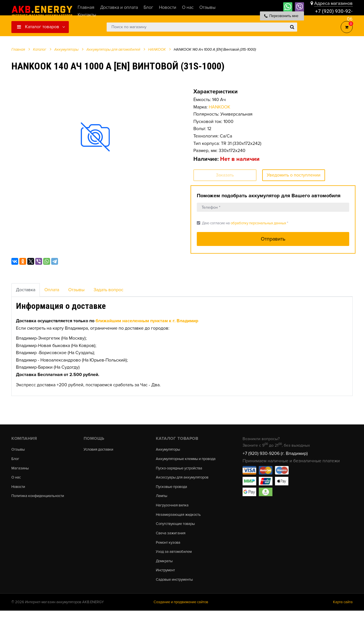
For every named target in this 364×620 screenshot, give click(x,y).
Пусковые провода (173, 492)
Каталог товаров (38, 27)
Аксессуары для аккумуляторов (185, 483)
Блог (16, 459)
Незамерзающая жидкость (180, 521)
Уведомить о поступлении (294, 175)
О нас (17, 479)
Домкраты (165, 569)
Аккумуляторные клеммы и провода (181, 461)
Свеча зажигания (172, 540)
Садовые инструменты (177, 588)
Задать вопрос (108, 290)
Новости (19, 488)
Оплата (52, 290)
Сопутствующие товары (178, 531)
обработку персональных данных (258, 223)
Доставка (26, 290)
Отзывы (76, 290)
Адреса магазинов (333, 3)
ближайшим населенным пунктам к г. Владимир (147, 321)
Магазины (20, 469)
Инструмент (167, 579)
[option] (95, 137)
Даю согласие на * (242, 223)
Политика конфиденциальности (41, 498)
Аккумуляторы (169, 449)
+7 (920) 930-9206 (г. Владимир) (275, 453)
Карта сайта (343, 611)
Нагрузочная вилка (174, 512)
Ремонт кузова (169, 550)
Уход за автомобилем (176, 560)
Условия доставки (100, 449)
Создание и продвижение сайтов (181, 611)
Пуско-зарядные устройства (182, 473)
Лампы (162, 502)
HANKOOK (220, 107)
